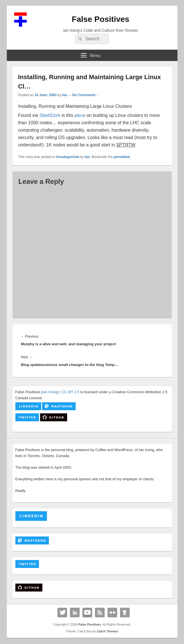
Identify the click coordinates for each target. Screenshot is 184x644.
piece (80, 115)
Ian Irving (50, 392)
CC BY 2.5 (71, 392)
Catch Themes (107, 631)
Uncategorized (68, 157)
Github (125, 613)
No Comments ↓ (85, 95)
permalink (122, 157)
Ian (64, 95)
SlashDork (50, 115)
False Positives (100, 19)
